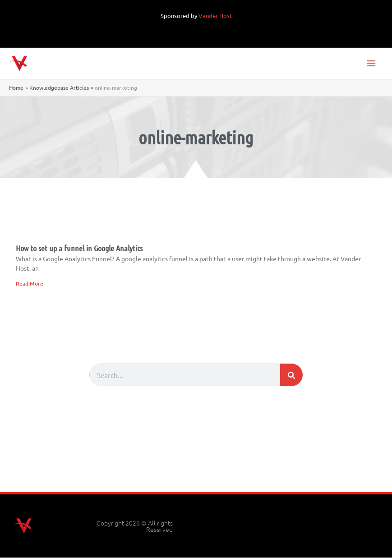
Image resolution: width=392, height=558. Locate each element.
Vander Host (215, 16)
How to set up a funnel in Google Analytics (79, 249)
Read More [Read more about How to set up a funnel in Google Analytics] (30, 284)
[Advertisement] (196, 468)
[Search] (291, 375)
